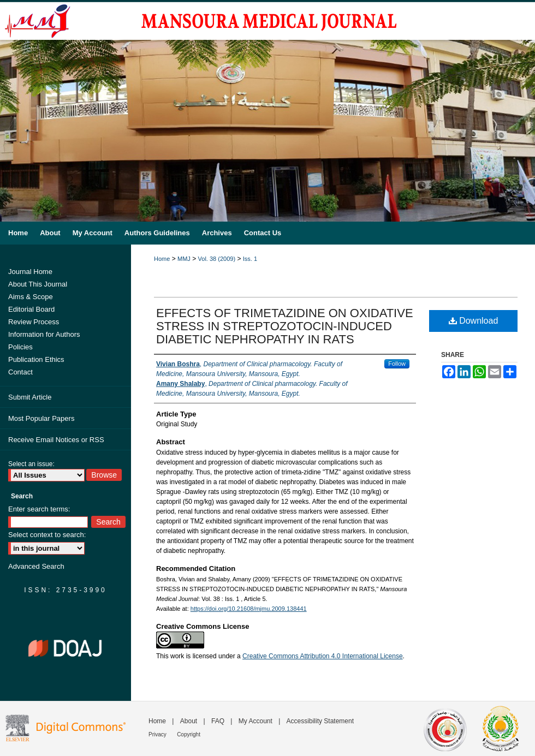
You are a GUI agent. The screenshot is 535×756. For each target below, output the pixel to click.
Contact (20, 372)
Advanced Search (36, 566)
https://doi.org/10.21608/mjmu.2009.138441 (249, 609)
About (189, 721)
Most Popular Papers (41, 418)
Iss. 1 (250, 259)
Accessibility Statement (320, 721)
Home (162, 259)
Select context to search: (47, 535)
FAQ (218, 721)
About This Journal (38, 284)
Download (474, 321)
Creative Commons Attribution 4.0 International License (323, 656)
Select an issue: (31, 464)
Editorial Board (31, 309)
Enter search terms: (39, 509)
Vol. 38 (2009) (217, 259)
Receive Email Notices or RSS (56, 440)
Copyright (189, 734)
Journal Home (30, 272)
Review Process (34, 322)
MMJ (184, 259)
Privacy (157, 734)
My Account (255, 721)
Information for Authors (44, 334)
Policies (20, 347)
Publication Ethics (36, 359)
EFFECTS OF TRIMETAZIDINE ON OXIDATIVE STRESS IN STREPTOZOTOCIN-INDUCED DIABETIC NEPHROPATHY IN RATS (285, 326)
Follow (397, 364)
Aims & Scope (31, 297)
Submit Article (30, 397)
